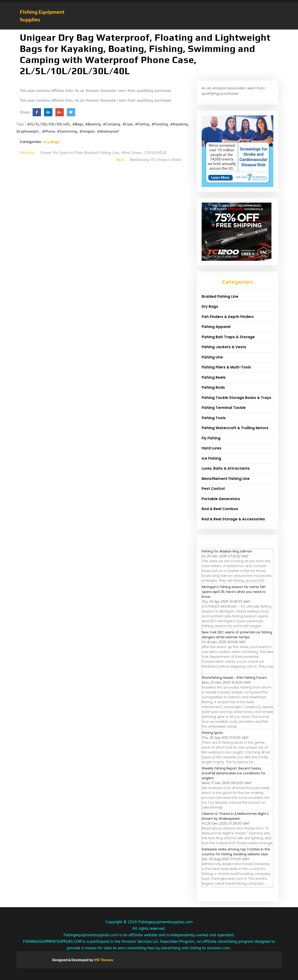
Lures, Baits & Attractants (226, 468)
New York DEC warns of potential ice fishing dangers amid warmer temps (237, 635)
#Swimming (67, 131)
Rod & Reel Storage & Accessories (233, 519)
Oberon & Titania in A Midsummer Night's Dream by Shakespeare (235, 816)
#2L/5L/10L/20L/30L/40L (49, 124)
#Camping (112, 124)
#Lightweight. (28, 131)
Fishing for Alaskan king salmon (227, 551)
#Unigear (87, 131)
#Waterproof (108, 131)
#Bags (78, 124)
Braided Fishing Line (220, 296)
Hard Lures (212, 448)
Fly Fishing (211, 438)
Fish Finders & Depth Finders (228, 317)
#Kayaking (179, 124)
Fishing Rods (213, 387)
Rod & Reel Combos (220, 509)
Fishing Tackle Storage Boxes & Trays (236, 398)
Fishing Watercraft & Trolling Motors (235, 428)
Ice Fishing (211, 458)
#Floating (160, 124)
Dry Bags (51, 142)
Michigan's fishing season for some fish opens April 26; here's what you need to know (234, 592)
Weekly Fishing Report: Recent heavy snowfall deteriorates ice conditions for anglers (234, 773)
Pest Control (213, 489)
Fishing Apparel (216, 327)
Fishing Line (212, 357)
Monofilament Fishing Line (226, 479)
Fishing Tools (214, 418)
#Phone (48, 131)
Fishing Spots (212, 733)
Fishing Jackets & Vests (224, 347)
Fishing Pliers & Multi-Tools (226, 367)
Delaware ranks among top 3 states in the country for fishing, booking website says (236, 852)
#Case (128, 124)
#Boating (93, 124)
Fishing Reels (214, 377)
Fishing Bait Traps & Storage (228, 337)
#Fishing (142, 124)
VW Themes (103, 960)
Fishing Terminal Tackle (224, 408)
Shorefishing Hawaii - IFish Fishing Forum (234, 678)
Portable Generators (221, 499)
